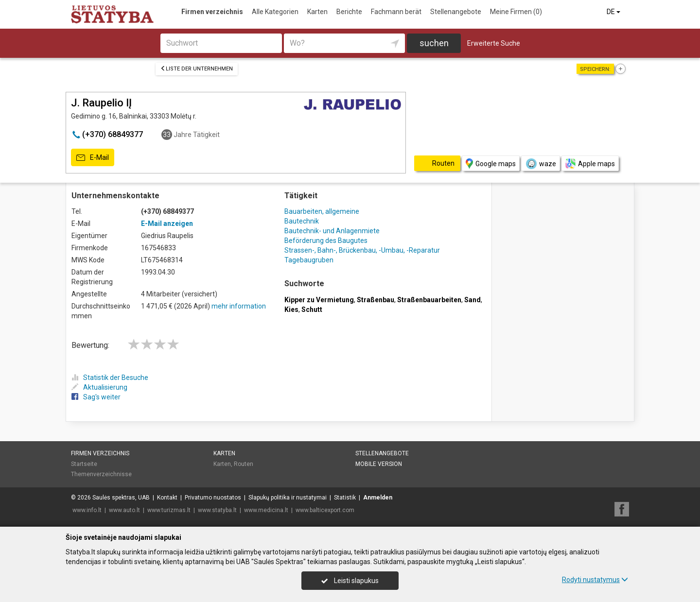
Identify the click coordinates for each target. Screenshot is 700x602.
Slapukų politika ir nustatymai (288, 498)
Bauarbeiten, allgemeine (322, 211)
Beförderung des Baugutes (326, 241)
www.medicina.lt (266, 510)
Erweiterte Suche (494, 43)
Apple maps (590, 163)
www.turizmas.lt (169, 510)
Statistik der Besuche (110, 378)
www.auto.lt (124, 510)
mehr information (239, 306)
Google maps (491, 163)
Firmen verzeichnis (212, 12)
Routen (244, 464)
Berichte (349, 12)
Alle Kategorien (275, 12)
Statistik (345, 498)
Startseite (84, 464)
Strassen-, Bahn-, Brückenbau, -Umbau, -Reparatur (362, 250)
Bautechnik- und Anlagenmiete (332, 231)
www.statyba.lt (217, 510)
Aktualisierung (99, 387)
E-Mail (93, 158)
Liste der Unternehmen (197, 69)
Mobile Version (379, 464)
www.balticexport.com (325, 510)
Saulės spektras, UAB (121, 498)
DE (614, 12)
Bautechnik (302, 221)
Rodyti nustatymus (595, 580)
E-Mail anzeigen (167, 224)
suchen (434, 43)
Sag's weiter (96, 397)
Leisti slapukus (350, 581)
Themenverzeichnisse (101, 474)
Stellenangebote (456, 12)
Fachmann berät (396, 12)
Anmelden (378, 498)
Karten (317, 12)
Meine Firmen (516, 12)
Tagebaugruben (309, 260)
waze (541, 164)
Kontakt (167, 498)
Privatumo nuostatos (213, 498)
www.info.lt (87, 510)
